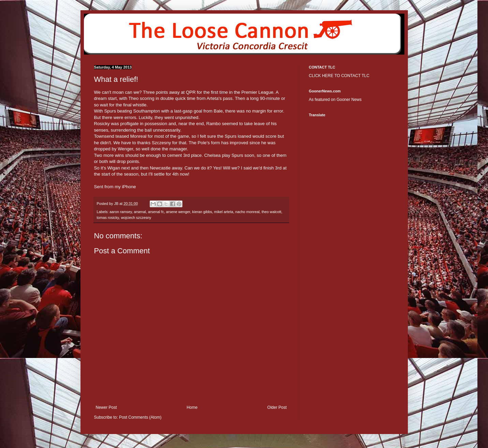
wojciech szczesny (136, 218)
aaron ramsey (121, 212)
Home (192, 407)
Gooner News (349, 100)
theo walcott (271, 212)
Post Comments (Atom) (140, 417)
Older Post (277, 407)
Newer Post (106, 407)
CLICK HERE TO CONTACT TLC (339, 76)
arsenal (140, 212)
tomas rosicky (108, 218)
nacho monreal (247, 212)
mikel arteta (224, 212)
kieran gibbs (202, 212)
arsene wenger (178, 212)
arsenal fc (156, 212)
